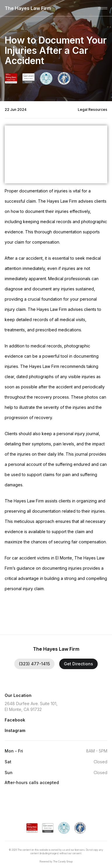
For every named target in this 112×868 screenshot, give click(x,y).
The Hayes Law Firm (28, 8)
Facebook (15, 720)
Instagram (15, 730)
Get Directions (78, 664)
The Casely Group (63, 862)
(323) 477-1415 (34, 664)
